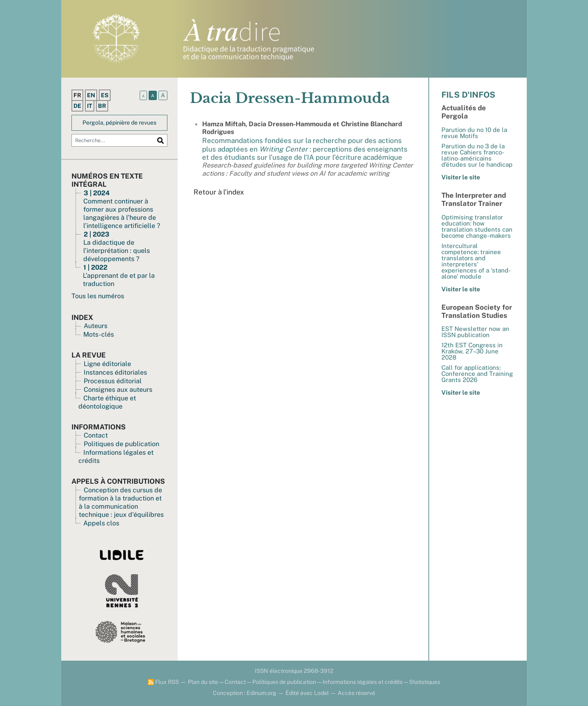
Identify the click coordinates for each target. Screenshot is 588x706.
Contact (96, 435)
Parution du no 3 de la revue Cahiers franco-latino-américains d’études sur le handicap (477, 155)
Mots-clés (99, 334)
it (90, 106)
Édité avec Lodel (307, 693)
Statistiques (425, 682)
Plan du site (203, 682)
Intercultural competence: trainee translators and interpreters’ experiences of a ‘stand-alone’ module (476, 261)
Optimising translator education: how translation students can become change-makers (477, 226)
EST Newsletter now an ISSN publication (475, 332)
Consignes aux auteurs (118, 390)
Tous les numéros (98, 296)
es (105, 95)
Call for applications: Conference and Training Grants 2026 (477, 374)
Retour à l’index (219, 192)
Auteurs (96, 326)
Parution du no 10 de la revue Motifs (474, 133)
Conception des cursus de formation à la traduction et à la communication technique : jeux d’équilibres (121, 502)
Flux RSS (163, 682)
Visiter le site (461, 177)
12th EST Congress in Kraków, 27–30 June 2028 (472, 351)
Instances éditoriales (115, 372)
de (77, 106)
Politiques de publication (121, 444)
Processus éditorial (113, 381)
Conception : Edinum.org (245, 693)
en (91, 95)
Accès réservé (356, 693)
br (102, 106)
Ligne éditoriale (107, 364)
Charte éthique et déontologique (107, 402)
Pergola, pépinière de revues (119, 123)
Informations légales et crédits (363, 682)
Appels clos (101, 523)
